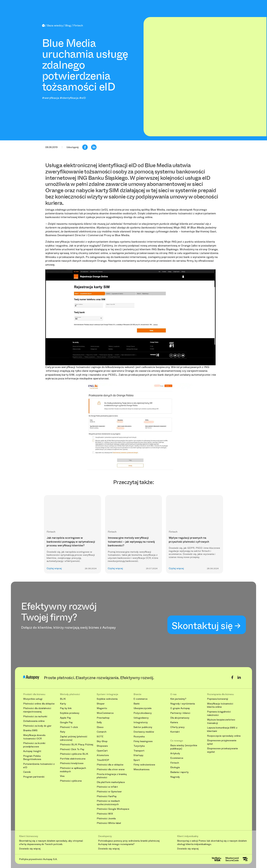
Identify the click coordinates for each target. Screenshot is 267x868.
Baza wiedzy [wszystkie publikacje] (184, 747)
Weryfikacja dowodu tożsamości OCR (34, 737)
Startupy (138, 755)
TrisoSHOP (103, 760)
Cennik (27, 772)
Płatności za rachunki (35, 716)
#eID (83, 98)
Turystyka (139, 746)
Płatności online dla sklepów (39, 704)
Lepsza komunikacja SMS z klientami (222, 729)
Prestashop (103, 718)
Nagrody (175, 777)
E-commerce (140, 699)
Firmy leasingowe (143, 741)
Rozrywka (139, 737)
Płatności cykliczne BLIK (74, 754)
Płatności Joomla (106, 819)
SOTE (100, 737)
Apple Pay (65, 718)
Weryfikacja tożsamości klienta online (220, 705)
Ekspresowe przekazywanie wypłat (222, 750)
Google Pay (66, 722)
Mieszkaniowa (141, 769)
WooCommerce (105, 713)
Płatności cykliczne (71, 781)
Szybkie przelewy (70, 713)
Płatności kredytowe (72, 763)
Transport (139, 751)
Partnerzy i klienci (180, 713)
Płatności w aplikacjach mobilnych (73, 770)
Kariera (174, 722)
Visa (62, 776)
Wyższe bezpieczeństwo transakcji (221, 721)
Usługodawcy (141, 718)
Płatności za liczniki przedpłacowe (34, 745)
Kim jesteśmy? (178, 699)
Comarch (102, 732)
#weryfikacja (51, 98)
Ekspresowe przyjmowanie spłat (222, 742)
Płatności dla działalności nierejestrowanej (37, 710)
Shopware (102, 746)
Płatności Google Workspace (113, 809)
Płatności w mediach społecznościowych (108, 803)
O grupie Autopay (180, 708)
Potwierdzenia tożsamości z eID (39, 766)
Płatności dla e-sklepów (110, 765)
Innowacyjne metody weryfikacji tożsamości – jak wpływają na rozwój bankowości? (131, 542)
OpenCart (102, 751)
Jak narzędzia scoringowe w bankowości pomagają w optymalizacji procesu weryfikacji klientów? (71, 542)
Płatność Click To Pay (72, 749)
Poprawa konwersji (218, 699)
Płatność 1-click (69, 727)
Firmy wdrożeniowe (144, 765)
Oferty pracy (177, 727)
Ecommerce (177, 758)
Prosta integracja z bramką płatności (112, 776)
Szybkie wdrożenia (107, 699)
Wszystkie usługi (33, 699)
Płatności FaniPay (107, 796)
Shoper (101, 704)
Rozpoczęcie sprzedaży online (224, 736)
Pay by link (66, 708)
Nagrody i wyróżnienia (183, 704)
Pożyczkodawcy (143, 713)
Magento (102, 708)
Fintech (175, 763)
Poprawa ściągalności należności (219, 713)
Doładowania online (34, 721)
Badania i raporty (179, 772)
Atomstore (103, 755)
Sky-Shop (102, 741)
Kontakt (175, 732)
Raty (63, 732)
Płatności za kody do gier (37, 726)
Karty (63, 704)
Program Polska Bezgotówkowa (32, 758)
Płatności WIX (105, 814)
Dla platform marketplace (111, 782)
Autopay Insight (32, 751)
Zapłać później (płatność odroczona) (74, 738)
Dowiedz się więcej (30, 849)
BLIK (63, 699)
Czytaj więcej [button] (54, 568)
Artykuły (175, 753)
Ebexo (100, 727)
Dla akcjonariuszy (180, 718)
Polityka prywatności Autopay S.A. (38, 859)
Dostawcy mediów (144, 732)
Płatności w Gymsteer (109, 792)
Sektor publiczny (143, 727)
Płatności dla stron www (111, 769)
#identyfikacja (69, 98)
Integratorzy (141, 722)
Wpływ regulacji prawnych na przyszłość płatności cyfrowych (189, 540)
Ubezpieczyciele (143, 708)
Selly (99, 722)
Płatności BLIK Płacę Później (77, 745)
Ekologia (175, 767)
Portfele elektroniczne (73, 759)
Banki (137, 704)
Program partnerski (34, 777)
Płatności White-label (109, 823)
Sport (137, 760)
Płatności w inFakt (107, 787)
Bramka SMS (30, 730)
